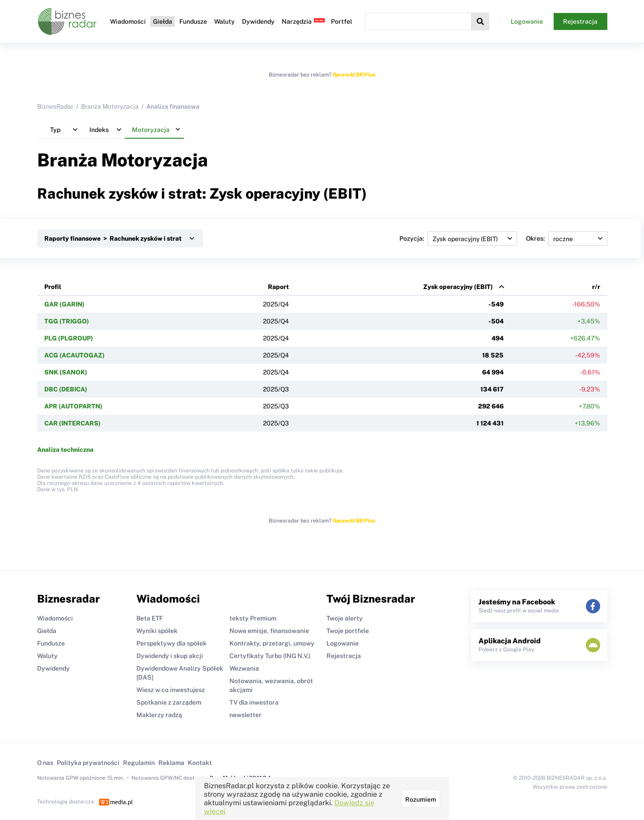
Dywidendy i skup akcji (170, 656)
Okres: (567, 238)
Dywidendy (258, 21)
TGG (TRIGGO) (67, 321)
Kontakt (200, 763)
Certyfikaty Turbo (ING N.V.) (270, 656)
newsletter (246, 715)
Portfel (341, 21)
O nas (45, 763)
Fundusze (193, 21)
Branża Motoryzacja (110, 106)
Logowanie (527, 21)
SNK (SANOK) (66, 372)
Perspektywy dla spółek (172, 643)
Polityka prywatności (88, 763)
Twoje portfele (348, 631)
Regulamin (139, 763)
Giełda (163, 21)
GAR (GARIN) (64, 304)
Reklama (171, 763)
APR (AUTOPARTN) (73, 406)
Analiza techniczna (65, 450)
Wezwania (244, 668)
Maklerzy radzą (159, 715)
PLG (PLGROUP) (69, 338)
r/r (596, 287)
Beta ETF (150, 618)
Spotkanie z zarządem (169, 702)
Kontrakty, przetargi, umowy (272, 643)
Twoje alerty (345, 618)
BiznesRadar (55, 106)
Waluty (225, 21)
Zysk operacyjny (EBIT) (458, 287)
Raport (278, 287)
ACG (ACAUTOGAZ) (74, 355)
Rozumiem (421, 799)
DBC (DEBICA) (66, 389)
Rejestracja (580, 21)
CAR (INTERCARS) (72, 423)
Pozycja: (458, 238)
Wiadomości (128, 21)
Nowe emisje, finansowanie (269, 631)
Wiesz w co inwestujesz (171, 690)
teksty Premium (253, 618)
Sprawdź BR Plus (354, 75)
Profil (53, 287)
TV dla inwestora (254, 702)
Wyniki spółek (157, 631)
